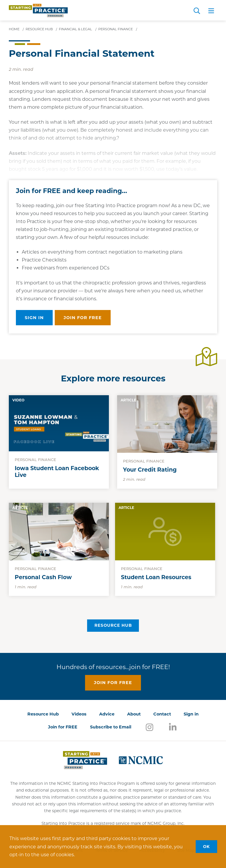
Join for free (83, 318)
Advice (107, 714)
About (134, 714)
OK (206, 846)
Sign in (34, 318)
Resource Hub (113, 625)
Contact (162, 714)
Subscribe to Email (111, 727)
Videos (79, 714)
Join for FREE (63, 727)
